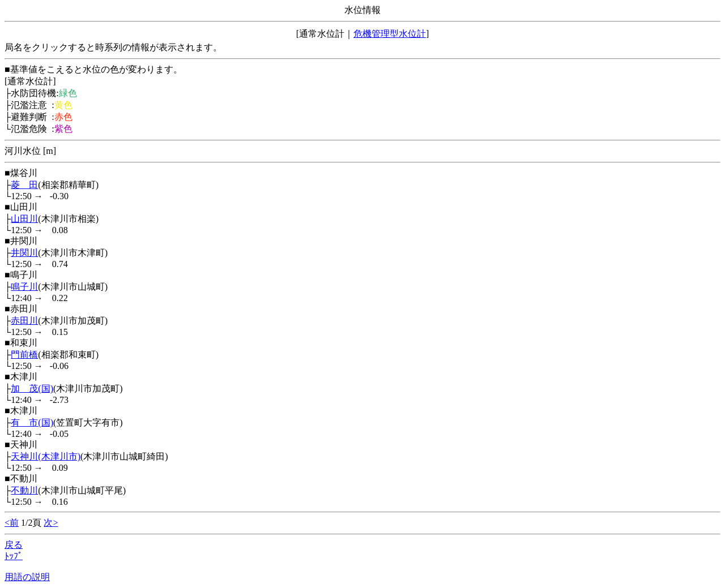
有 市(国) (32, 422)
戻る (14, 545)
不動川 (24, 490)
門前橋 (24, 355)
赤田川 (24, 321)
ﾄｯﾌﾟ (14, 556)
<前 (12, 523)
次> (51, 523)
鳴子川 (24, 287)
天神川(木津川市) (46, 456)
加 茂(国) (32, 389)
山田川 (24, 219)
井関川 (24, 253)
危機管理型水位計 (390, 34)
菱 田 (24, 185)
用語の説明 (27, 577)
